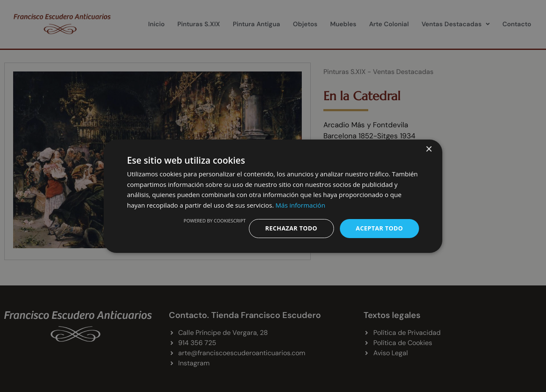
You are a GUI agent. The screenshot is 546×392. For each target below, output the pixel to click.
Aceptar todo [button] (379, 228)
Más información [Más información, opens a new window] (300, 205)
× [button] (429, 149)
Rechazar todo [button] (291, 228)
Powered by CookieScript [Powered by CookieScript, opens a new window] (215, 221)
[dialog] (273, 196)
